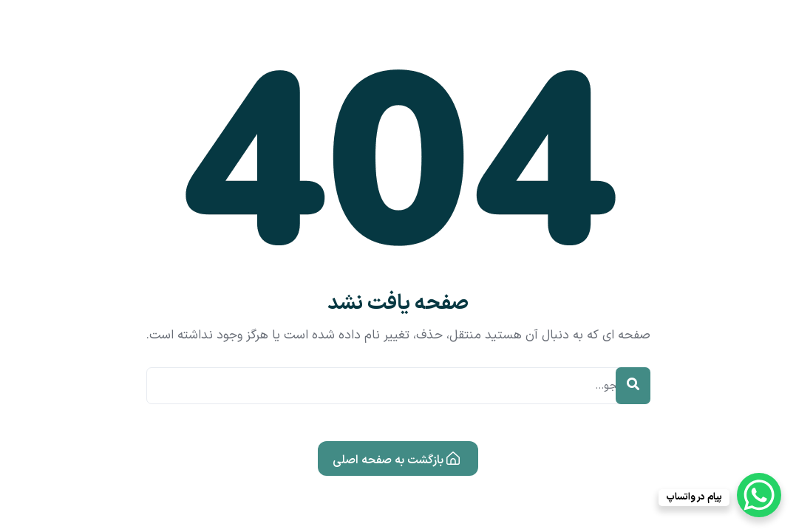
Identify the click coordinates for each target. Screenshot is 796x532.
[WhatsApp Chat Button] (759, 495)
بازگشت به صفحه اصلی (396, 460)
